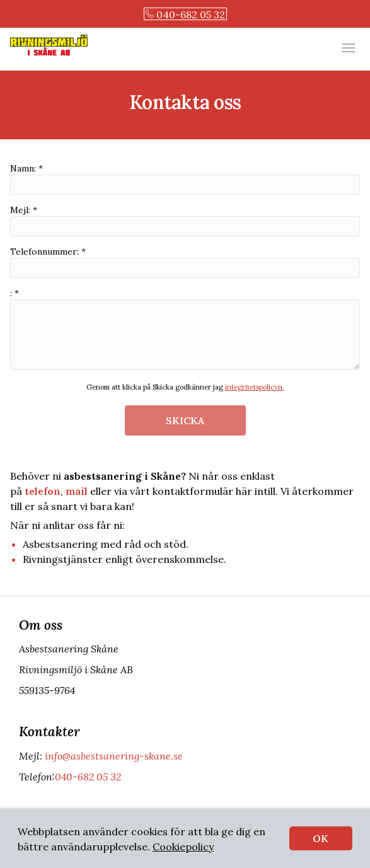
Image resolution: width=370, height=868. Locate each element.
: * (185, 329)
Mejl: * (185, 220)
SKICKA (185, 420)
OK (321, 838)
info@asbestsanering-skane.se (113, 756)
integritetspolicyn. (255, 387)
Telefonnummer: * (185, 262)
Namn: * (185, 179)
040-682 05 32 (185, 14)
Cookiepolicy (183, 847)
